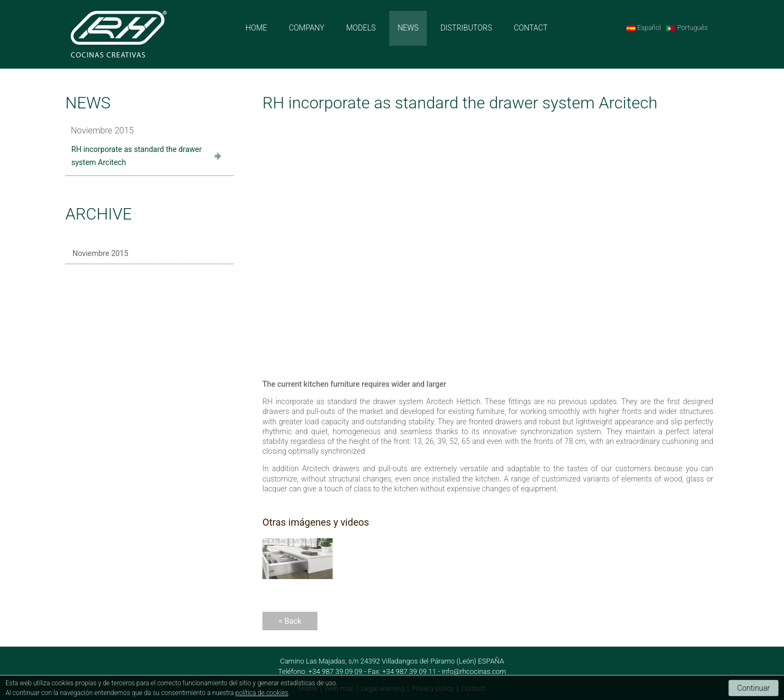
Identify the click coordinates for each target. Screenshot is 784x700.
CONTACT (531, 28)
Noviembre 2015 (100, 253)
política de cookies (262, 693)
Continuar (754, 688)
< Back (290, 621)
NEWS (408, 28)
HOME (256, 28)
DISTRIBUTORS (466, 28)
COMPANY (306, 28)
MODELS (361, 28)
